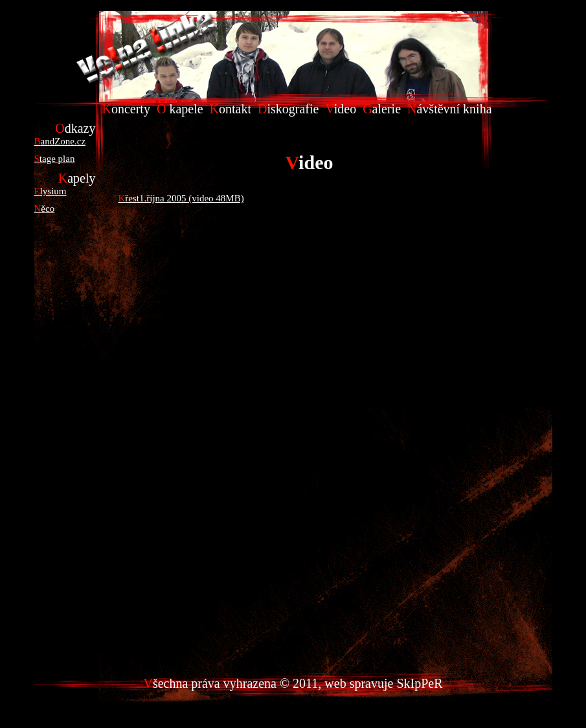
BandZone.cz (60, 141)
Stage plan (55, 159)
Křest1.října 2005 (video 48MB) (181, 198)
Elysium (51, 191)
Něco (45, 209)
